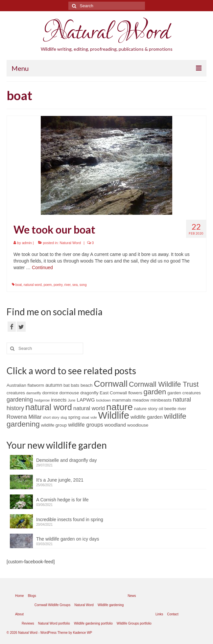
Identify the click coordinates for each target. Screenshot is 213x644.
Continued (42, 267)
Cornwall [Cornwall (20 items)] (111, 384)
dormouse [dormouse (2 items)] (69, 393)
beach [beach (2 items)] (87, 385)
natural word (33, 285)
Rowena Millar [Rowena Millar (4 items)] (24, 417)
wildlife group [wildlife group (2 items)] (54, 425)
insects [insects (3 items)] (59, 400)
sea (75, 285)
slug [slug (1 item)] (64, 417)
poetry (58, 285)
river (68, 285)
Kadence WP (83, 633)
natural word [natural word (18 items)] (49, 407)
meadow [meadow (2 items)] (141, 400)
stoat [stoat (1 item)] (85, 417)
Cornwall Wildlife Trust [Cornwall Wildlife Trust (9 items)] (164, 384)
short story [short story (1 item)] (51, 417)
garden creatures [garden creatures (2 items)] (184, 393)
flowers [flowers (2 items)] (135, 393)
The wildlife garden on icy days (68, 539)
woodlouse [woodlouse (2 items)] (138, 425)
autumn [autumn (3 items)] (54, 385)
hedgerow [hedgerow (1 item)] (42, 400)
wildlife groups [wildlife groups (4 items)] (86, 425)
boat (19, 285)
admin (27, 243)
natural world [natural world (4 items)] (89, 408)
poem (47, 285)
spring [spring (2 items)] (74, 417)
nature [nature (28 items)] (119, 407)
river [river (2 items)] (182, 409)
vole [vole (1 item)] (94, 417)
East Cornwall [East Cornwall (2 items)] (113, 393)
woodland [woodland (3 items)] (115, 425)
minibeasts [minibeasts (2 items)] (161, 400)
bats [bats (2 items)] (75, 385)
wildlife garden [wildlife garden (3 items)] (147, 417)
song (83, 285)
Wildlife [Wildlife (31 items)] (114, 415)
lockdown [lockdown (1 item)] (104, 400)
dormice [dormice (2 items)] (50, 393)
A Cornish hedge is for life (62, 500)
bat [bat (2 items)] (67, 385)
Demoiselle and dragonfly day (66, 460)
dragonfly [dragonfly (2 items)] (89, 393)
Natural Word (106, 33)
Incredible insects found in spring (70, 519)
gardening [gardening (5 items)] (20, 400)
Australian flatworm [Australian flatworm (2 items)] (25, 385)
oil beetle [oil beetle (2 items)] (168, 409)
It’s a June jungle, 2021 (60, 480)
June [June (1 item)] (71, 400)
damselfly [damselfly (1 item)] (34, 393)
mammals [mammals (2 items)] (122, 400)
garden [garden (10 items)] (155, 392)
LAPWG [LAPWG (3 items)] (86, 400)
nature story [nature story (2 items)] (146, 409)
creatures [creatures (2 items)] (16, 393)
